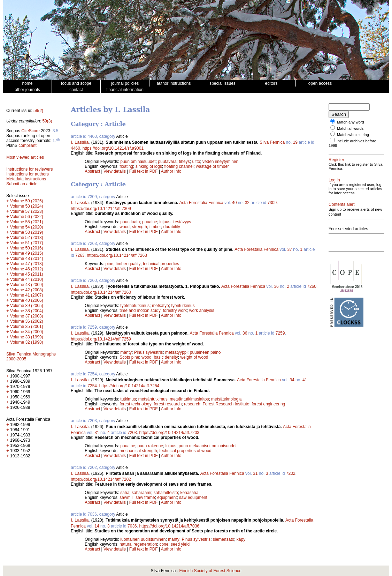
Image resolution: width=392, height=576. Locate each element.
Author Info (171, 171)
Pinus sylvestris (149, 352)
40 (234, 203)
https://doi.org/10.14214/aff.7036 (169, 526)
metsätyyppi (176, 352)
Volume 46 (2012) (27, 269)
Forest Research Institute (226, 404)
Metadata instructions (26, 179)
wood (125, 227)
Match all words (350, 128)
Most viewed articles (25, 157)
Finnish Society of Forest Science (210, 571)
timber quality (128, 264)
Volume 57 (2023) (27, 211)
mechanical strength (138, 451)
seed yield (180, 544)
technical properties (161, 264)
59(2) (38, 111)
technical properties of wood (185, 451)
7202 (291, 473)
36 (276, 286)
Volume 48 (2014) (27, 259)
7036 (132, 526)
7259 (280, 333)
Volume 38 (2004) (27, 311)
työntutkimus (183, 306)
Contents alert (342, 204)
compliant (27, 145)
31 (97, 433)
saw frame (145, 498)
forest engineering (268, 404)
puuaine (150, 222)
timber (155, 227)
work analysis (202, 311)
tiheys (184, 162)
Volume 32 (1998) (27, 342)
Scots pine (129, 357)
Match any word (351, 122)
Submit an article (22, 184)
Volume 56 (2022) (27, 217)
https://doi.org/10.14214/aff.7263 (117, 255)
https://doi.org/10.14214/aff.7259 (101, 339)
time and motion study (140, 311)
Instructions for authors (28, 174)
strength (140, 227)
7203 (132, 433)
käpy (241, 539)
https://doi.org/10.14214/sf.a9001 (113, 148)
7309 (272, 203)
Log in (334, 180)
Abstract (92, 171)
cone (164, 544)
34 (292, 380)
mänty (126, 352)
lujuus (165, 222)
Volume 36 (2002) (27, 321)
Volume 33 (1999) (27, 337)
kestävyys (182, 222)
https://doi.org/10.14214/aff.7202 (101, 479)
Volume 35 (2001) (27, 327)
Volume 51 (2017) (27, 243)
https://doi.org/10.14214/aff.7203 (169, 433)
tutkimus (128, 399)
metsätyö (160, 306)
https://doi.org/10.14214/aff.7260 (101, 292)
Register (336, 160)
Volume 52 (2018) (27, 238)
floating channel (179, 166)
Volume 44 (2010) (27, 279)
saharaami (141, 493)
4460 (75, 148)
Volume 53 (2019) (27, 232)
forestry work (175, 311)
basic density (166, 357)
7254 (92, 386)
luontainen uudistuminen (143, 539)
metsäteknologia (226, 399)
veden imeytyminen (220, 162)
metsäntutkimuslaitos (189, 399)
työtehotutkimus (135, 306)
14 (97, 526)
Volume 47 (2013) (27, 264)
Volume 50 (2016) (27, 248)
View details (115, 171)
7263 (80, 255)
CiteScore (30, 131)
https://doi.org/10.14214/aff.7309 (101, 209)
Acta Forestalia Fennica (201, 203)
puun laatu (130, 222)
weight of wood (194, 357)
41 (305, 380)
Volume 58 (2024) (27, 206)
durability (172, 227)
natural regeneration (138, 544)
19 (295, 142)
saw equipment (193, 498)
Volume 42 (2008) (27, 290)
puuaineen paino (205, 352)
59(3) (47, 121)
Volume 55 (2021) (27, 222)
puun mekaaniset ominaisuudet (208, 446)
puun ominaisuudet (138, 162)
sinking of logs (149, 166)
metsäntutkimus (153, 399)
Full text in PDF (144, 171)
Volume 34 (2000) (27, 332)
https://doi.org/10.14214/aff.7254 (129, 386)
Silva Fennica (272, 142)
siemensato (224, 539)
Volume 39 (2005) (27, 306)
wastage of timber (212, 166)
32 (247, 203)
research (192, 404)
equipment (167, 498)
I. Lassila (80, 142)
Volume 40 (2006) (27, 300)
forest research (168, 404)
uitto (196, 162)
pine (110, 264)
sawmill (126, 498)
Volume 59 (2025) (27, 201)
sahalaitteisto (166, 493)
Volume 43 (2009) (27, 285)
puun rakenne (150, 446)
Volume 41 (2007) (27, 295)
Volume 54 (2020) (27, 227)
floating (126, 166)
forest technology (135, 404)
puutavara (167, 162)
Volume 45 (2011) (27, 274)
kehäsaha (189, 493)
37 (290, 249)
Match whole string (353, 135)
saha (125, 493)
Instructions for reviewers (29, 169)
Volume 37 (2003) (27, 316)
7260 (312, 286)
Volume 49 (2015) (27, 253)
